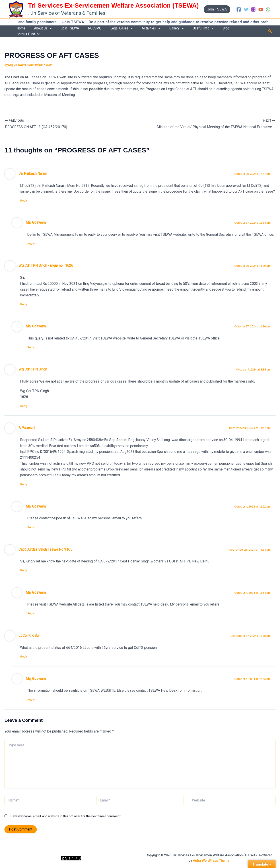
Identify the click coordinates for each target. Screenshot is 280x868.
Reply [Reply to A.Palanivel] (26, 482)
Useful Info (213, 29)
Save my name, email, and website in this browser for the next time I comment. (66, 816)
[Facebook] (239, 9)
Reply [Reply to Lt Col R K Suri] (26, 656)
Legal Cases (145, 29)
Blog (231, 29)
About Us (79, 29)
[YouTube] (261, 9)
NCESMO (122, 29)
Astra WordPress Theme (211, 861)
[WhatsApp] (268, 9)
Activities (170, 29)
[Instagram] (253, 9)
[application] (86, 29)
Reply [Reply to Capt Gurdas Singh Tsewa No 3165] (26, 569)
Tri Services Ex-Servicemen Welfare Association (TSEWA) (113, 5)
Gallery (190, 29)
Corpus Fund (250, 29)
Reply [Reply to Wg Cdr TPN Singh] (26, 403)
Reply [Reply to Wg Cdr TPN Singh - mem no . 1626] (26, 301)
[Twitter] (246, 9)
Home (62, 29)
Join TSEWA (102, 29)
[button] (217, 9)
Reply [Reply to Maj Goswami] (33, 240)
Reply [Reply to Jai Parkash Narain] (26, 196)
